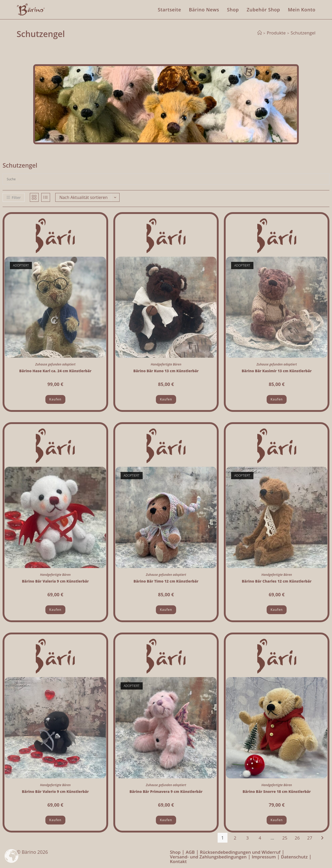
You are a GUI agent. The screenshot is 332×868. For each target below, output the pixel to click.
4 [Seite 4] (260, 838)
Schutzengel (303, 33)
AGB (190, 852)
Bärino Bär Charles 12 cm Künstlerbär (277, 581)
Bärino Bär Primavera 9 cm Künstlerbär (166, 791)
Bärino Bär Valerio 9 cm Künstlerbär (55, 791)
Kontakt (178, 861)
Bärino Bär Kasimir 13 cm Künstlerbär (277, 371)
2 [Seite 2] (235, 838)
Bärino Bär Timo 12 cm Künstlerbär (166, 581)
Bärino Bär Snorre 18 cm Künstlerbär (277, 791)
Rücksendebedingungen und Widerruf (240, 852)
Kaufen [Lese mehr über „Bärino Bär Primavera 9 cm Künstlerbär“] (166, 820)
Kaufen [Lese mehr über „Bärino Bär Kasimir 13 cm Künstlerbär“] (277, 399)
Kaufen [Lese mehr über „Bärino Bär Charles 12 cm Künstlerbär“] (277, 610)
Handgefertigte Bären (166, 364)
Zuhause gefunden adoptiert (55, 364)
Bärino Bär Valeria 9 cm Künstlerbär (55, 581)
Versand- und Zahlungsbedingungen (208, 857)
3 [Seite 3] (247, 838)
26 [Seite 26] (297, 838)
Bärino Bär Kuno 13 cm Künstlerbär (166, 371)
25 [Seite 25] (285, 838)
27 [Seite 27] (310, 838)
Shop (175, 852)
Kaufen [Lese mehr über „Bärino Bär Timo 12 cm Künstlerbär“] (166, 610)
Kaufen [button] (166, 399)
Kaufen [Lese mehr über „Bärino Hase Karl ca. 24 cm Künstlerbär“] (55, 399)
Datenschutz (294, 857)
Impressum (264, 857)
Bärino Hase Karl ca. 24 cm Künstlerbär (55, 371)
